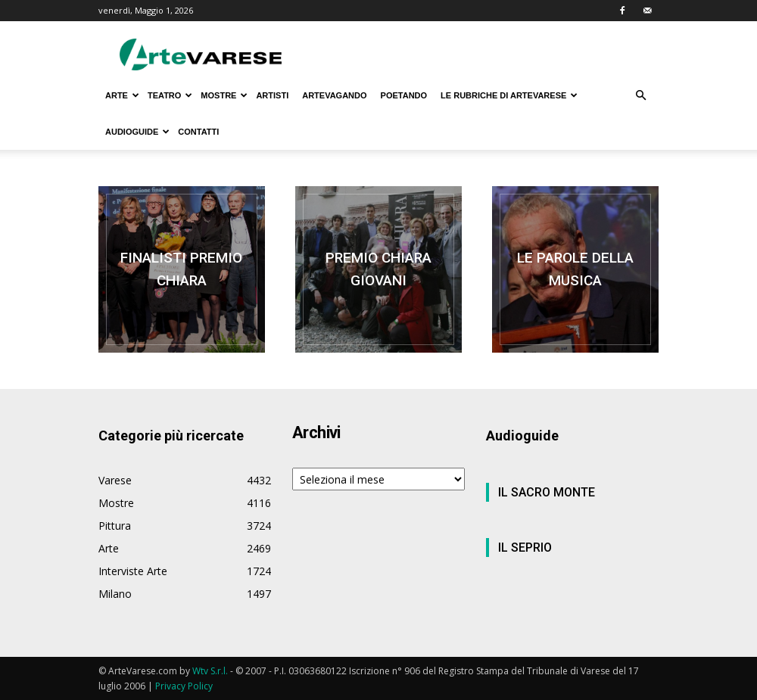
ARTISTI (272, 95)
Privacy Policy (184, 686)
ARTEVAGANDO (334, 95)
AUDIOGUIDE (137, 132)
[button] (640, 96)
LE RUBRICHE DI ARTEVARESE (509, 95)
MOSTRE (224, 95)
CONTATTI (198, 132)
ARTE (122, 95)
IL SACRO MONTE (547, 492)
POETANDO (404, 95)
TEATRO (170, 95)
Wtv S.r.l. (210, 671)
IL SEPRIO (525, 548)
